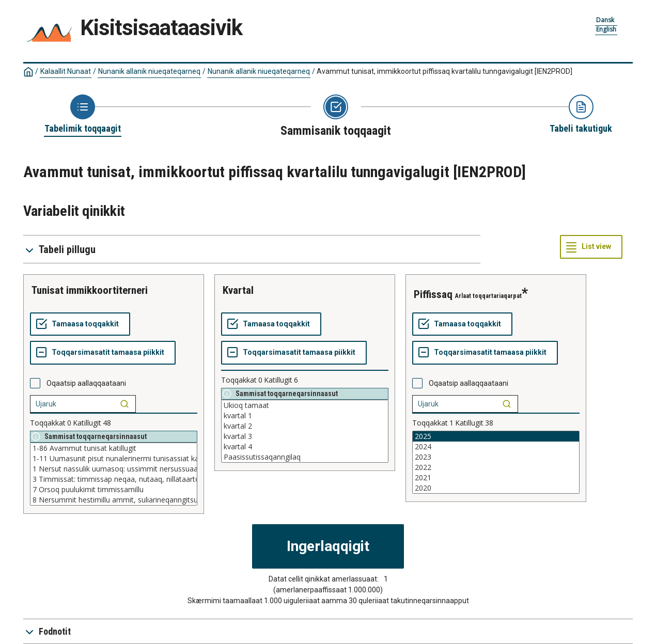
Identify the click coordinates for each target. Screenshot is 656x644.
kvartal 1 (305, 416)
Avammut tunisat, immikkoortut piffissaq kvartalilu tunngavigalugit (444, 71)
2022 (496, 467)
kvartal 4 (305, 447)
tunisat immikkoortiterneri (90, 290)
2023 (496, 457)
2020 (496, 488)
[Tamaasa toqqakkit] (80, 324)
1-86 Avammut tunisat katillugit (114, 448)
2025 (496, 436)
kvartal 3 (305, 436)
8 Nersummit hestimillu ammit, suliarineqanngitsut (114, 500)
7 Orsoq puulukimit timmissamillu (114, 490)
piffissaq (433, 294)
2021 (496, 478)
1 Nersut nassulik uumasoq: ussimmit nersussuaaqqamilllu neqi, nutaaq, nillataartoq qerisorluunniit (114, 469)
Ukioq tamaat (305, 405)
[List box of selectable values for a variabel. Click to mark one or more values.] (114, 474)
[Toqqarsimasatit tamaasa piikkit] (103, 353)
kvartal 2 (305, 426)
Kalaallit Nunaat (66, 71)
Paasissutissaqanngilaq (305, 457)
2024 (496, 447)
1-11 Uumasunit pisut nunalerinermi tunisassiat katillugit (114, 459)
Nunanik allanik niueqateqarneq (149, 71)
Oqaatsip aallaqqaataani (86, 383)
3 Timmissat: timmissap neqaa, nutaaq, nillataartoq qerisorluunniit (114, 479)
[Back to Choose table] (83, 115)
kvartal (238, 290)
